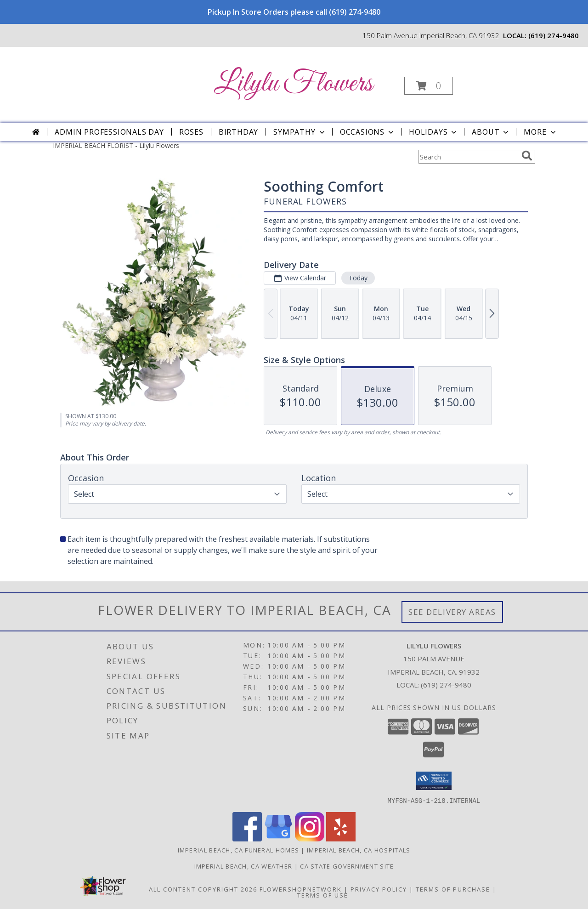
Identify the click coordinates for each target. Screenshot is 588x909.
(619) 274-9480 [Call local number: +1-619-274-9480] (554, 35)
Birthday (238, 132)
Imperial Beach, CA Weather (243, 866)
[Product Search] (468, 157)
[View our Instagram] (310, 838)
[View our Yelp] (341, 838)
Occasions (368, 132)
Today (358, 278)
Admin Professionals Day (109, 132)
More (540, 132)
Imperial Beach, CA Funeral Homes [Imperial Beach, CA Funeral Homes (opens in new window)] (239, 850)
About (491, 132)
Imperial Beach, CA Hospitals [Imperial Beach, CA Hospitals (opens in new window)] (359, 850)
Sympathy (300, 132)
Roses (191, 132)
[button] (429, 86)
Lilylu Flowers (293, 84)
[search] (527, 156)
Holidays (434, 132)
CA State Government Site (347, 866)
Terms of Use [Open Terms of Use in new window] (323, 895)
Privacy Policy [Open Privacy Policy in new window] (379, 889)
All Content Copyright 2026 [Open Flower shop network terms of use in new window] (203, 889)
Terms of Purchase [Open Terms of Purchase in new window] (453, 889)
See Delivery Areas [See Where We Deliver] (452, 612)
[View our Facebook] (247, 838)
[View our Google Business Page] (278, 838)
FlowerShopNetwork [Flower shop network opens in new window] (301, 889)
